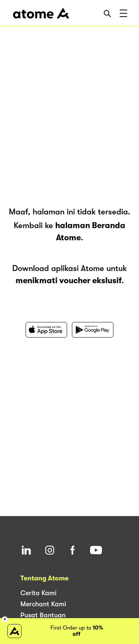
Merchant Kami (43, 604)
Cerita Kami (38, 593)
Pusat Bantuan (43, 615)
